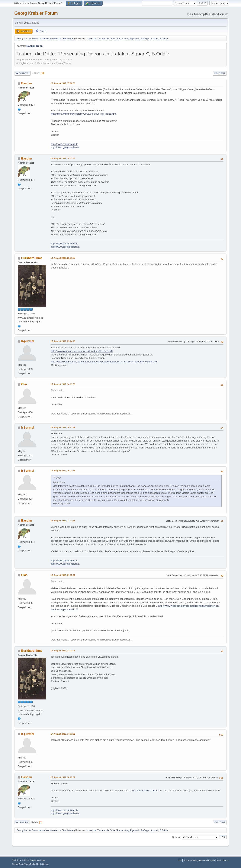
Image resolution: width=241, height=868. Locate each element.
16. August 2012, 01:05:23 (63, 575)
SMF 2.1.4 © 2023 (20, 860)
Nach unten (22, 73)
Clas (24, 384)
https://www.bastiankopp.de (64, 144)
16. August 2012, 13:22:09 (63, 651)
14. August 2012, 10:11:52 (63, 158)
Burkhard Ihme (32, 258)
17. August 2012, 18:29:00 (63, 777)
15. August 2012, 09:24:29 (63, 341)
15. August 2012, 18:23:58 (63, 427)
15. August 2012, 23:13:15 (63, 521)
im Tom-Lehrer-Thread (146, 790)
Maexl (90, 39)
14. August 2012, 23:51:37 (63, 258)
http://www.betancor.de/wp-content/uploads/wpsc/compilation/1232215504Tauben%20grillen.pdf (104, 362)
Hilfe (180, 860)
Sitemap (45, 864)
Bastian (27, 83)
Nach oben (22, 822)
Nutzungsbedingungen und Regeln (199, 860)
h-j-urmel (27, 341)
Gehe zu (176, 837)
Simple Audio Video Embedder (26, 864)
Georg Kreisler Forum (36, 13)
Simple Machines (37, 860)
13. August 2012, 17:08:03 (63, 83)
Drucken (220, 73)
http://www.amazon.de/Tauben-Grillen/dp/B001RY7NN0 (82, 351)
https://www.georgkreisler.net (65, 147)
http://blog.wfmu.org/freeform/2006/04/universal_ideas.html (84, 114)
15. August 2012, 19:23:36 (63, 471)
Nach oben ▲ (223, 860)
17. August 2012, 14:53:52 (63, 734)
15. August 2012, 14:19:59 (63, 384)
